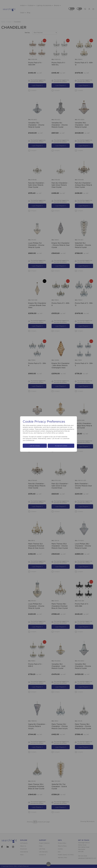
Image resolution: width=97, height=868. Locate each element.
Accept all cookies (61, 446)
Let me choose (35, 446)
